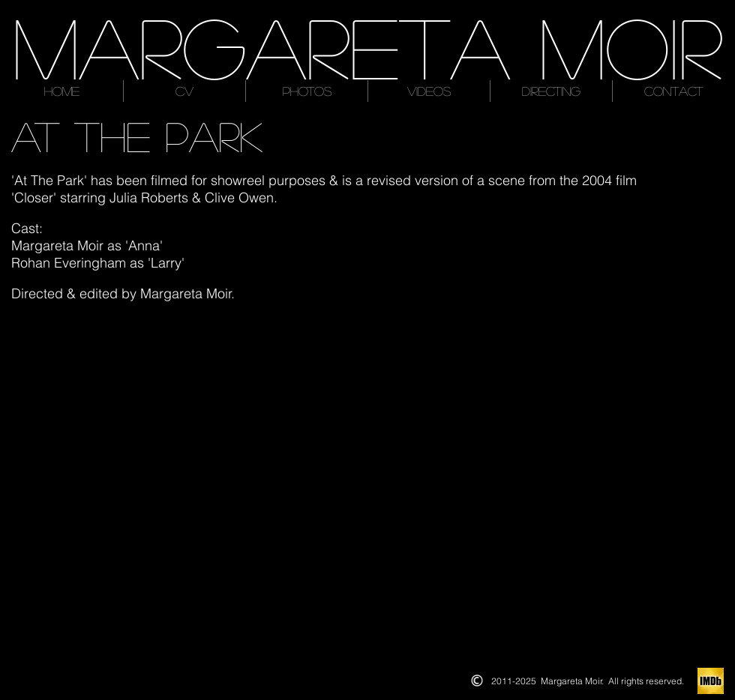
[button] (168, 398)
